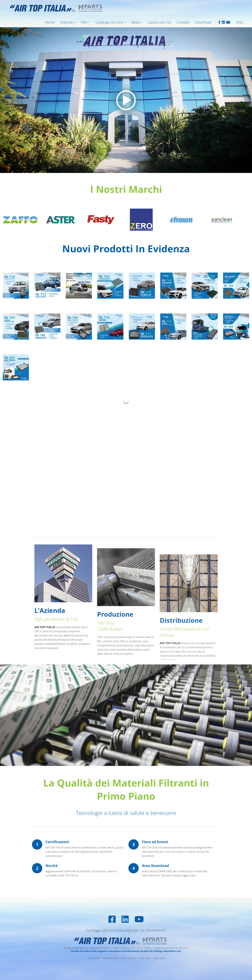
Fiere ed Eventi (155, 881)
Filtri (84, 22)
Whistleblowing (128, 958)
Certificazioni (57, 881)
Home (50, 22)
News (135, 22)
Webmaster (159, 958)
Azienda (67, 22)
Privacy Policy (94, 958)
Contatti (183, 22)
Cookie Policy (144, 958)
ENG (240, 22)
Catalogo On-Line (109, 22)
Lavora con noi (160, 22)
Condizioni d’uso (111, 958)
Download (203, 22)
